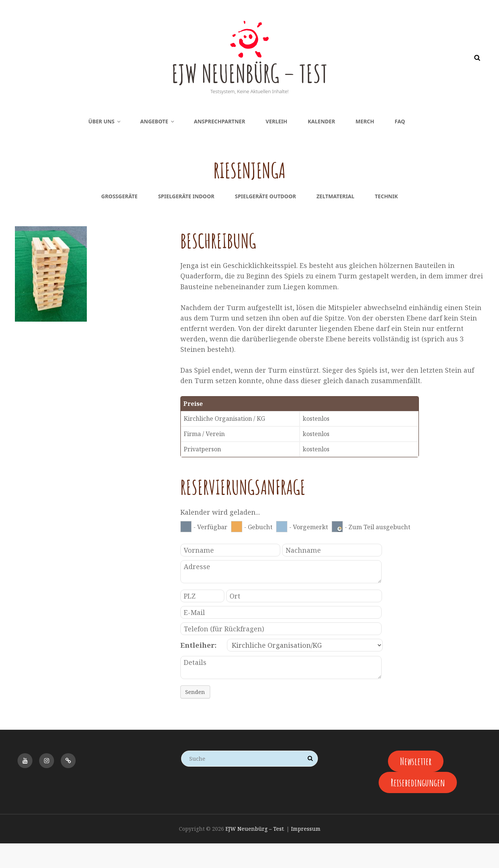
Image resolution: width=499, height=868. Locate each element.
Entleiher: (198, 670)
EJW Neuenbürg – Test (249, 85)
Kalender (321, 146)
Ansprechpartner (220, 146)
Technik (386, 221)
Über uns (105, 146)
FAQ (400, 146)
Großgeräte (120, 221)
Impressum (306, 853)
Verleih (277, 146)
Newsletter (416, 785)
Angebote (158, 146)
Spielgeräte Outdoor (265, 221)
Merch (365, 146)
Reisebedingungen (418, 807)
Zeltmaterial (335, 221)
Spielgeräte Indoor (186, 221)
